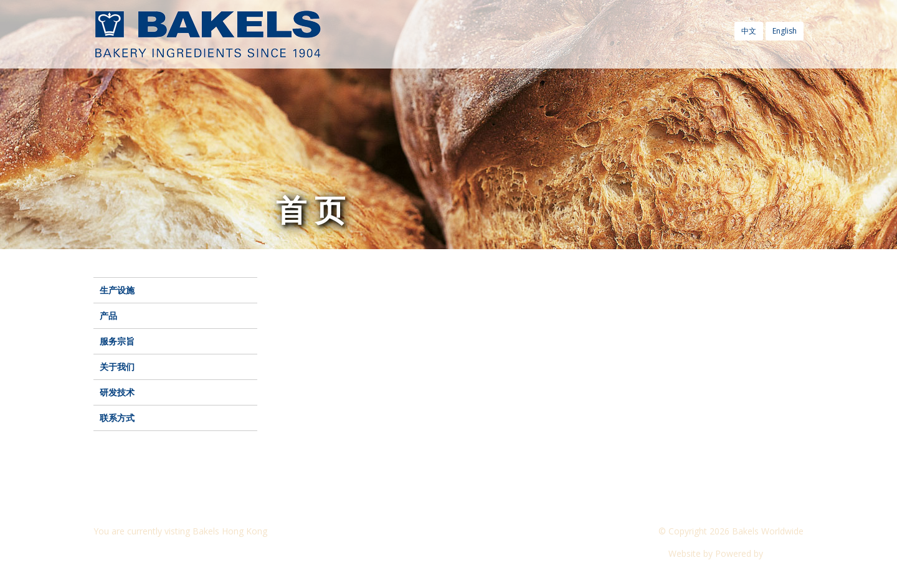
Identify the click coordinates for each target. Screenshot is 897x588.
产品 (108, 315)
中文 (749, 31)
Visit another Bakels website (158, 553)
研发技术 (117, 392)
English (785, 31)
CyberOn (785, 553)
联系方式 (117, 418)
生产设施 (117, 290)
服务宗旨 (117, 341)
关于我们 (117, 367)
